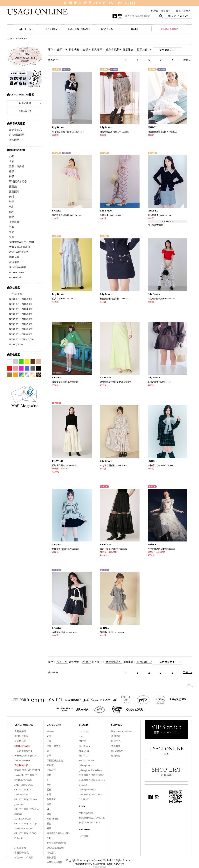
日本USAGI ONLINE (89, 823)
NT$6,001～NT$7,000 (21, 324)
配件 (12, 212)
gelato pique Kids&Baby (90, 770)
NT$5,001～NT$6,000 (21, 319)
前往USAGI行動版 (24, 858)
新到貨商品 (15, 130)
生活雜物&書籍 (18, 267)
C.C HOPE (84, 799)
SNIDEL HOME (87, 761)
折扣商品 (14, 140)
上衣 (12, 161)
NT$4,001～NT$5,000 (21, 314)
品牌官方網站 (86, 813)
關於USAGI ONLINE (122, 731)
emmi (82, 736)
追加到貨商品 (17, 135)
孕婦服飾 (14, 222)
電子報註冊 (167, 11)
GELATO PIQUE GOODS (91, 775)
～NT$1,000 (16, 294)
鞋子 (12, 202)
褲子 (12, 176)
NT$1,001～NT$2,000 (21, 299)
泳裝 (49, 804)
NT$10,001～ (16, 344)
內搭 (12, 197)
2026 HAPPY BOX (24, 785)
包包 (12, 207)
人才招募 (84, 836)
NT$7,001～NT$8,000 (21, 329)
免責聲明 (116, 746)
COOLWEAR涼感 (19, 252)
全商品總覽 (25, 103)
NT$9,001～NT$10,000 (21, 339)
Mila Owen (84, 751)
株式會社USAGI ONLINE (92, 818)
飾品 (12, 217)
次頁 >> (188, 60)
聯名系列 (14, 257)
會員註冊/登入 (183, 11)
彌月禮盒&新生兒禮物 (21, 242)
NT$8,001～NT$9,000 (21, 334)
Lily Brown (84, 746)
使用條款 (116, 756)
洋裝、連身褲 (17, 166)
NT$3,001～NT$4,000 (21, 309)
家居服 (13, 187)
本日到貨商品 (21, 736)
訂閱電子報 (20, 848)
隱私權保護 (117, 751)
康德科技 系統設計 (99, 867)
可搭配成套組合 (18, 181)
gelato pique (85, 765)
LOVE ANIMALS (23, 819)
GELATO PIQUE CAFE (90, 794)
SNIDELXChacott (23, 780)
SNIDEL (83, 741)
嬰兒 (12, 232)
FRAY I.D (84, 756)
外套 (12, 156)
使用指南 (116, 736)
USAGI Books (17, 272)
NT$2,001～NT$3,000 (21, 304)
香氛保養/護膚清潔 (20, 247)
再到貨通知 (157, 225)
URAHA (83, 785)
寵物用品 (14, 262)
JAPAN (154, 11)
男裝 (12, 227)
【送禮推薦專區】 (24, 751)
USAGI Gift (15, 277)
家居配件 (14, 192)
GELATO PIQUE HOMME (92, 780)
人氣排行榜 (25, 111)
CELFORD (84, 731)
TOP (10, 39)
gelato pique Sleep (88, 790)
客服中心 (116, 741)
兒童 (12, 237)
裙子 (12, 171)
